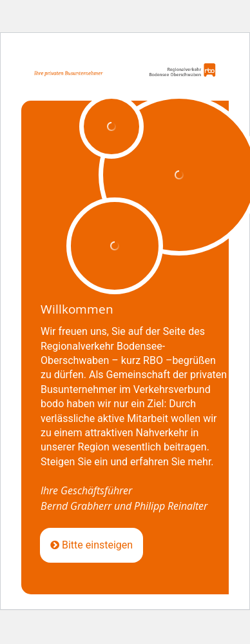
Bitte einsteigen (91, 545)
